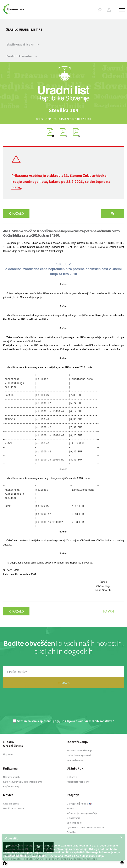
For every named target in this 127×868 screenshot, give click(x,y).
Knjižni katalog (11, 786)
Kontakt (71, 808)
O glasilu (8, 754)
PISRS (16, 188)
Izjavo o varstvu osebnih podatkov (89, 721)
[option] (64, 110)
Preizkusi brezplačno (78, 782)
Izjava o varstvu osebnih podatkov (85, 827)
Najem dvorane (75, 760)
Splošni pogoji (74, 823)
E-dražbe (71, 832)
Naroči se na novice (14, 808)
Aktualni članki (11, 804)
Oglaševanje (73, 818)
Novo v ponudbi (12, 777)
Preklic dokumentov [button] (22, 56)
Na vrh (109, 611)
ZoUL (87, 176)
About (86, 804)
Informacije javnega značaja (82, 813)
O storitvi (72, 777)
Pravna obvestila (12, 859)
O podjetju (73, 804)
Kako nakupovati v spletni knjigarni (22, 782)
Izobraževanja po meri (79, 755)
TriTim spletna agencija (57, 859)
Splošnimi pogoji (50, 721)
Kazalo (16, 213)
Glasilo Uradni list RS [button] (23, 44)
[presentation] (64, 706)
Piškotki (29, 859)
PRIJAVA (64, 683)
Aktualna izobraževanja (79, 750)
